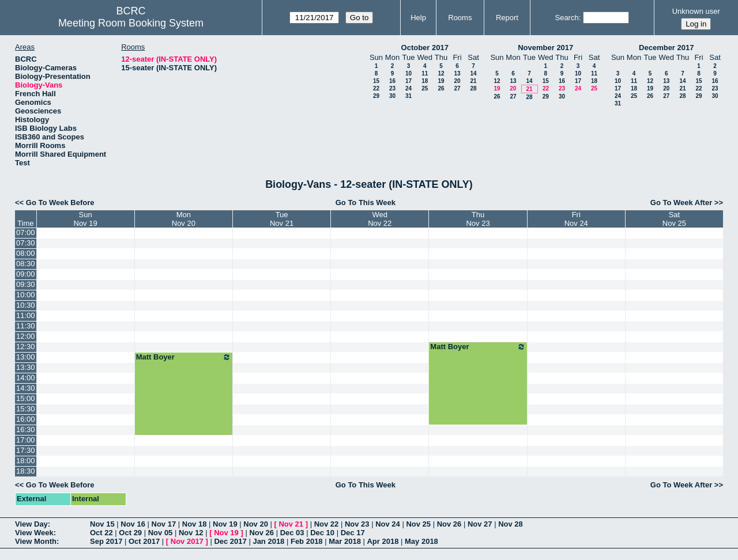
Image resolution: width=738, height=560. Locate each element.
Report (507, 18)
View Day (31, 524)
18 (425, 81)
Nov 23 (357, 524)
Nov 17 (164, 524)
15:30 (26, 409)
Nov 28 (511, 524)
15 (376, 81)
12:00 (26, 336)
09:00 (26, 274)
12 (441, 73)
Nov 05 (161, 533)
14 (473, 73)
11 (425, 73)
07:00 (26, 232)
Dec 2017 (230, 541)
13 (457, 73)
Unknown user (696, 11)
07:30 (26, 243)
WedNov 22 (380, 219)
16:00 (26, 419)
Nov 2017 (187, 541)
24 (408, 88)
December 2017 (666, 48)
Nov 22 (327, 524)
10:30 (26, 305)
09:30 (26, 284)
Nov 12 (191, 533)
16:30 (26, 430)
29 (376, 96)
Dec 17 (353, 533)
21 (473, 81)
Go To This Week (366, 203)
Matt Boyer (478, 347)
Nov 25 (418, 524)
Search (566, 18)
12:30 (26, 347)
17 (408, 81)
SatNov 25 (674, 219)
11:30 (26, 326)
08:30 (26, 264)
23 (392, 88)
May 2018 (421, 541)
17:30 (26, 450)
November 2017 (545, 48)
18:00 (26, 461)
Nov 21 (291, 524)
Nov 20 (256, 524)
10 (408, 73)
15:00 (26, 398)
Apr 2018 (383, 541)
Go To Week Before (60, 203)
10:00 (26, 295)
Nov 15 (102, 524)
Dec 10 (322, 533)
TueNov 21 (282, 219)
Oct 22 (101, 533)
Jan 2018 (268, 541)
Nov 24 (388, 524)
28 (473, 88)
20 (457, 81)
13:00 (26, 357)
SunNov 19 (86, 219)
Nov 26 (449, 524)
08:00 (26, 253)
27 (457, 88)
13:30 (26, 367)
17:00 (26, 440)
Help (418, 18)
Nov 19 (225, 524)
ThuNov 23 (478, 219)
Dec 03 (292, 533)
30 (392, 96)
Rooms (460, 18)
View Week (34, 533)
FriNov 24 (576, 219)
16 (392, 81)
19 (441, 81)
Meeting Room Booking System (131, 23)
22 (376, 88)
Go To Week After (681, 203)
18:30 (26, 471)
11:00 (26, 315)
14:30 (26, 388)
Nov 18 (195, 524)
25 (425, 88)
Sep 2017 (106, 541)
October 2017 (425, 48)
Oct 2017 (144, 541)
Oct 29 (130, 533)
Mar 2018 (345, 541)
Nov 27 (480, 524)
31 (408, 96)
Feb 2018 (307, 541)
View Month (36, 541)
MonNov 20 (184, 219)
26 (441, 88)
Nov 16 (133, 524)
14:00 (26, 378)
